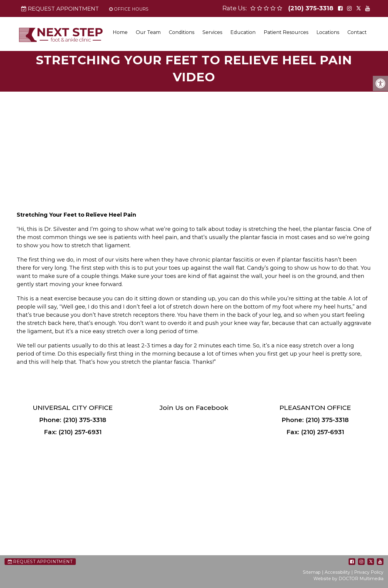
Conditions (182, 32)
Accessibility (337, 572)
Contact (357, 32)
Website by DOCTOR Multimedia (348, 579)
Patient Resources (286, 32)
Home (120, 32)
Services (212, 32)
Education (243, 32)
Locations (328, 32)
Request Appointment (60, 9)
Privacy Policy (369, 572)
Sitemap (312, 572)
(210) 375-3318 (311, 8)
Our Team (148, 32)
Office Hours (129, 9)
